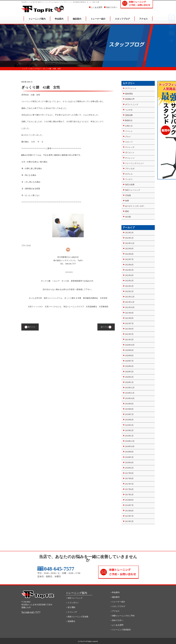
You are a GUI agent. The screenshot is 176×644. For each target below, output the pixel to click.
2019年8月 (129, 409)
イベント (129, 131)
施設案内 (77, 21)
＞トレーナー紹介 (118, 602)
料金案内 (59, 21)
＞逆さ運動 (70, 607)
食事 (127, 201)
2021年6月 (129, 329)
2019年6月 (129, 420)
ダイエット (130, 153)
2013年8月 (129, 511)
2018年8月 (129, 452)
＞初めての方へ (117, 620)
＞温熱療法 (70, 621)
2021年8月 (129, 318)
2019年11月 (130, 393)
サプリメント (131, 88)
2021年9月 (129, 313)
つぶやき (129, 110)
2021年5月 (129, 334)
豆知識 (128, 195)
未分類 (128, 217)
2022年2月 (129, 286)
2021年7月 (129, 324)
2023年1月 (129, 238)
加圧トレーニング (133, 190)
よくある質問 (96, 9)
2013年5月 (129, 521)
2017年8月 (129, 479)
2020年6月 (129, 366)
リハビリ (129, 179)
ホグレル (129, 174)
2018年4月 (129, 463)
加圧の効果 (130, 185)
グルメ (128, 137)
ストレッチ (130, 147)
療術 (127, 211)
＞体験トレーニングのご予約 (122, 616)
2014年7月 (129, 505)
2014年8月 (129, 500)
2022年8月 (129, 254)
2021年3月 (129, 340)
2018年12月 (130, 441)
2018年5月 (129, 457)
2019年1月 (129, 436)
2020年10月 (130, 345)
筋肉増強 (129, 94)
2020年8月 (129, 356)
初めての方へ (111, 9)
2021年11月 (130, 302)
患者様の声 (130, 99)
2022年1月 (129, 291)
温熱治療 (129, 115)
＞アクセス (115, 611)
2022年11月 (130, 243)
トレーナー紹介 (98, 21)
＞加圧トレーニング (74, 598)
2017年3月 (129, 495)
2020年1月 (129, 382)
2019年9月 (129, 404)
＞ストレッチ (71, 612)
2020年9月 (129, 350)
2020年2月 (129, 377)
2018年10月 (130, 446)
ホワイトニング (132, 105)
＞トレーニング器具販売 (120, 630)
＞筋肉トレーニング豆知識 (77, 617)
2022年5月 (129, 270)
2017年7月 (129, 484)
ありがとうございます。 (135, 206)
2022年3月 (129, 281)
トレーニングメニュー (135, 163)
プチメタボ (130, 169)
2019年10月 (130, 398)
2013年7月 (129, 516)
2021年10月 (130, 307)
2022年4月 (129, 275)
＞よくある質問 (117, 625)
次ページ (106, 327)
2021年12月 (130, 297)
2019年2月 (129, 431)
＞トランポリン (72, 603)
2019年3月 (129, 425)
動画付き (129, 120)
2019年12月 (130, 388)
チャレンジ (130, 158)
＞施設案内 (115, 597)
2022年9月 (129, 249)
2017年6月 (129, 489)
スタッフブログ (122, 21)
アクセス (143, 21)
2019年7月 (129, 414)
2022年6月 (129, 265)
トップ (25, 69)
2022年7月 (129, 259)
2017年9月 (129, 473)
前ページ (30, 327)
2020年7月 (129, 361)
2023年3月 (129, 233)
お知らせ (129, 126)
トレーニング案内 (37, 21)
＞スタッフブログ (118, 606)
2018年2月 (129, 468)
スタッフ (129, 142)
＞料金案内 (115, 592)
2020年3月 (129, 372)
